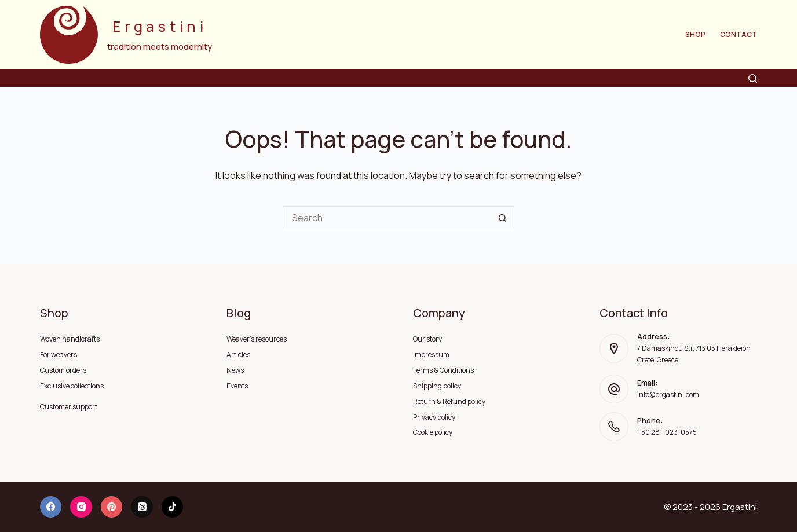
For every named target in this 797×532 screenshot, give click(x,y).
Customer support (69, 407)
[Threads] (142, 507)
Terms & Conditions (443, 370)
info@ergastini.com (668, 395)
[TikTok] (173, 507)
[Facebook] (51, 507)
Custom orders (63, 370)
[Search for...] (387, 218)
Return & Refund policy (449, 401)
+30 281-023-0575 (667, 432)
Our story (427, 339)
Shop (695, 34)
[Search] (753, 78)
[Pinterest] (112, 507)
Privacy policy (434, 417)
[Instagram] (81, 507)
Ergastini (160, 26)
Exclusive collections (72, 386)
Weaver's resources (257, 339)
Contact (738, 34)
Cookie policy (433, 432)
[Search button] (503, 218)
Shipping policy (437, 386)
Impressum (431, 355)
